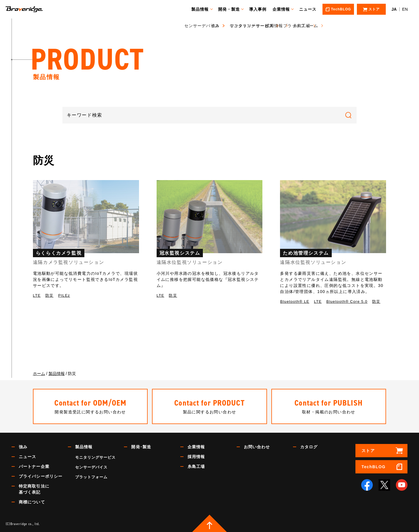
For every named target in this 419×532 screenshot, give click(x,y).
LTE (37, 295)
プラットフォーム (91, 477)
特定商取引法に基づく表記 (34, 489)
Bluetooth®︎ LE (295, 302)
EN (405, 9)
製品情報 (203, 9)
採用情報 (196, 457)
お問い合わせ (257, 447)
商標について (32, 502)
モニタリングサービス (95, 457)
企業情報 (284, 9)
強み (23, 447)
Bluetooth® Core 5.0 (347, 302)
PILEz (64, 295)
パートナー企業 (34, 466)
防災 (50, 295)
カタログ (309, 447)
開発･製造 (141, 447)
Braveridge (33, 9)
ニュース (310, 9)
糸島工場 (196, 466)
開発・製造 (232, 9)
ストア (368, 451)
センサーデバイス (91, 467)
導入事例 (260, 9)
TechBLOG (373, 467)
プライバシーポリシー (41, 476)
